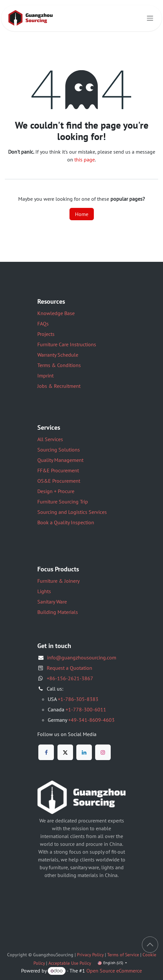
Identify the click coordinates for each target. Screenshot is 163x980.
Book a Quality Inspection (66, 522)
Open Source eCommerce (114, 971)
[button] (150, 945)
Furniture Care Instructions (67, 344)
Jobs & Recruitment (59, 386)
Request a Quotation (69, 668)
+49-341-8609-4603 (91, 720)
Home (82, 214)
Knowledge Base (56, 313)
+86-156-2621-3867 (70, 678)
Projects (46, 334)
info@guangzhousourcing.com (82, 657)
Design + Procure (56, 491)
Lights (44, 591)
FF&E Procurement (58, 470)
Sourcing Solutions (59, 450)
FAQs (43, 324)
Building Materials (58, 612)
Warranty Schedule (58, 355)
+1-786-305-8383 (78, 699)
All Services (50, 439)
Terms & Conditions (59, 365)
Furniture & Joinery (58, 581)
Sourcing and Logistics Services (72, 512)
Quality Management (60, 460)
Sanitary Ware (52, 602)
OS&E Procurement (59, 481)
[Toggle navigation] (150, 18)
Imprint (45, 375)
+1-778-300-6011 (86, 709)
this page (85, 159)
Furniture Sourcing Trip (63, 502)
